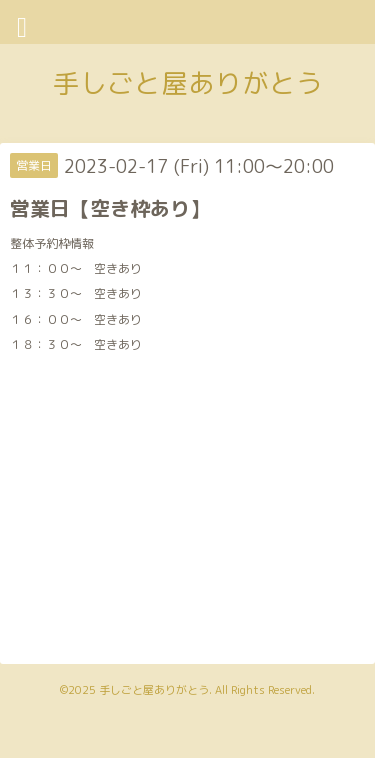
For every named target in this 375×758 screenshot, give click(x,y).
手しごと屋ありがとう (188, 83)
